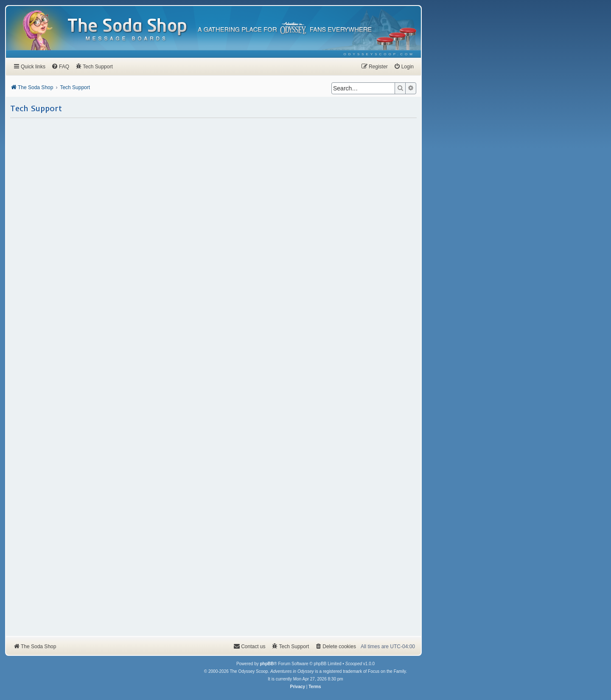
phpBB (267, 664)
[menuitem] (379, 54)
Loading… (213, 377)
